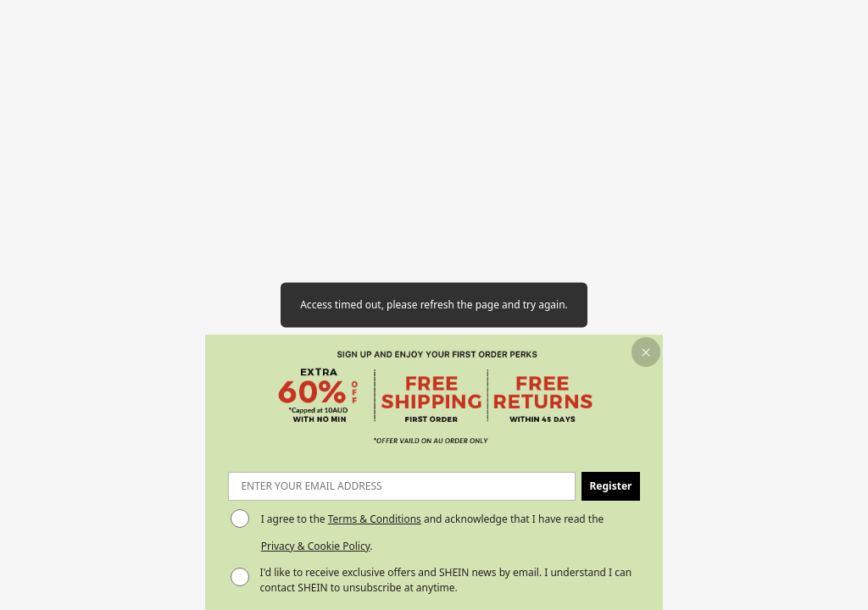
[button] (646, 352)
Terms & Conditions (375, 519)
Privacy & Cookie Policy (316, 546)
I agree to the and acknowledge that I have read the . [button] (433, 532)
